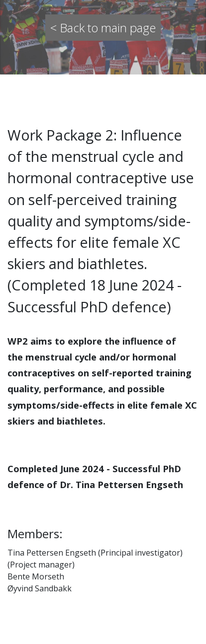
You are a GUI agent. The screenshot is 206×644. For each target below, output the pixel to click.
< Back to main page (103, 28)
